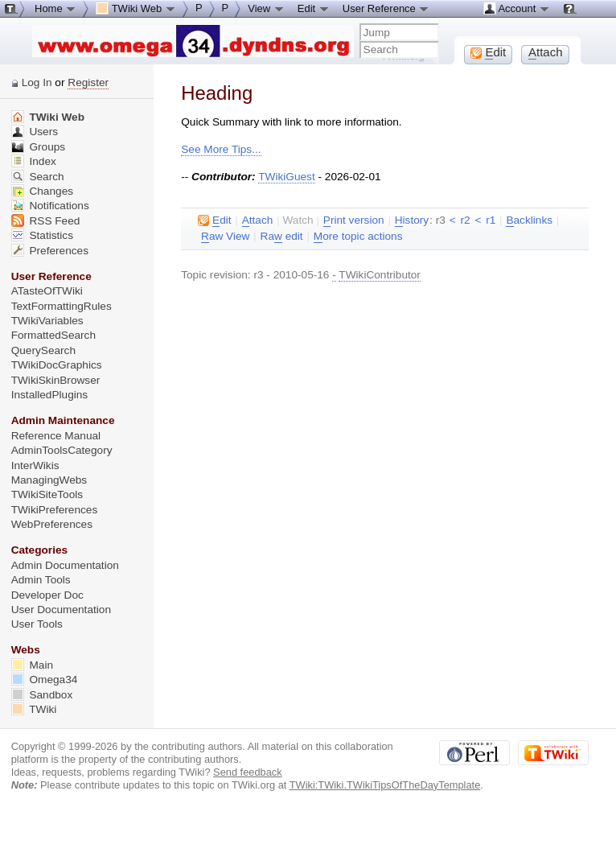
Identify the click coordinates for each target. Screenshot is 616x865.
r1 (491, 220)
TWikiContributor (380, 275)
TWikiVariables (47, 321)
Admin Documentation (65, 565)
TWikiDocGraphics (57, 365)
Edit (314, 8)
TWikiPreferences (55, 510)
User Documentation (61, 610)
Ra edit (282, 237)
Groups (39, 147)
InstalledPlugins (50, 395)
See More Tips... (221, 149)
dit (214, 220)
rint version (354, 220)
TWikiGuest (286, 177)
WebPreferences (52, 524)
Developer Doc (47, 595)
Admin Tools (41, 580)
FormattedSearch (53, 335)
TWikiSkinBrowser (56, 380)
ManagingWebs (49, 480)
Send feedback (248, 772)
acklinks (529, 220)
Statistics (42, 235)
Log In (37, 82)
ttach (258, 220)
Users (35, 132)
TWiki (34, 709)
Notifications (50, 206)
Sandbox (42, 695)
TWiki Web (48, 117)
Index (34, 161)
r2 (465, 220)
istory (412, 220)
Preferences (50, 251)
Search (38, 177)
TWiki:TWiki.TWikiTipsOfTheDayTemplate (385, 785)
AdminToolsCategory (62, 450)
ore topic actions (358, 237)
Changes (42, 191)
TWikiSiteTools (47, 494)
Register (88, 82)
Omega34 (45, 680)
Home (55, 8)
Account (517, 8)
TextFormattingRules (62, 306)
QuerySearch (43, 350)
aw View (225, 237)
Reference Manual (56, 436)
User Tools (37, 624)
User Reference (386, 8)
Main (32, 665)
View (266, 8)
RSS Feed (46, 221)
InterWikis (35, 465)
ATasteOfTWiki (47, 291)
